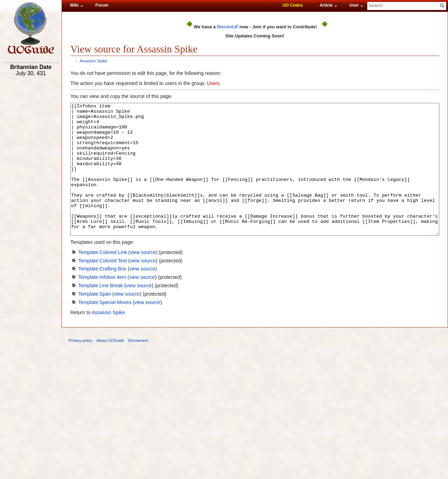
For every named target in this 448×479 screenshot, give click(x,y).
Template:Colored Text (102, 287)
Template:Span (94, 320)
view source (143, 279)
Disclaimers (138, 367)
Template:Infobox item (102, 303)
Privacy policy (80, 367)
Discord (225, 27)
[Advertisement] (31, 188)
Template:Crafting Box (102, 295)
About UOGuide (110, 367)
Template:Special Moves (105, 329)
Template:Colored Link (102, 279)
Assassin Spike (93, 61)
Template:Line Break (100, 312)
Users (213, 83)
